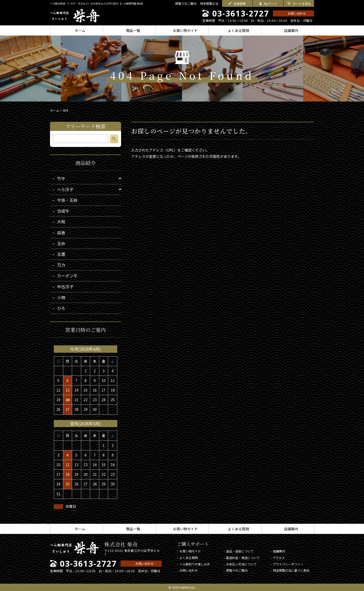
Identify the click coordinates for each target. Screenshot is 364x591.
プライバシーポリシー (288, 564)
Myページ (270, 3)
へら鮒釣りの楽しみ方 (195, 564)
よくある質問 (189, 558)
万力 (61, 265)
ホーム (55, 110)
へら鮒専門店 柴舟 (75, 16)
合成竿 (63, 211)
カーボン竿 (67, 276)
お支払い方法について (241, 564)
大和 (61, 222)
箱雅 (61, 232)
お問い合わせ (297, 13)
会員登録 (240, 3)
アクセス (279, 558)
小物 (61, 297)
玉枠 (61, 243)
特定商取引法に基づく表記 (291, 570)
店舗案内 (279, 551)
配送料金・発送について (243, 558)
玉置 (61, 254)
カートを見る (302, 3)
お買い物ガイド (190, 551)
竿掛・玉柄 (67, 200)
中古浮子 (65, 286)
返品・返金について (240, 551)
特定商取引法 (209, 3)
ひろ (61, 308)
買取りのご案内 (186, 3)
